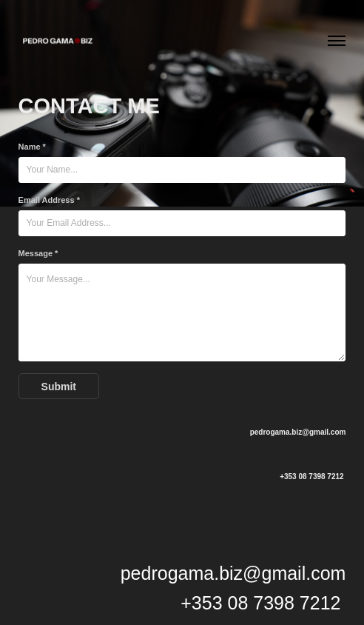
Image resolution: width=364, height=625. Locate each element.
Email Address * (49, 200)
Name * (32, 147)
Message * (38, 253)
